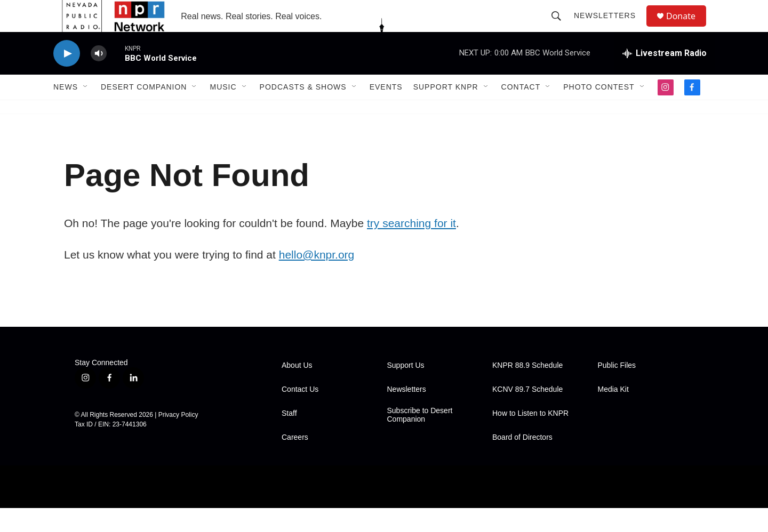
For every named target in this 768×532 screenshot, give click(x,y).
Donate (687, 28)
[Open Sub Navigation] (86, 111)
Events (386, 111)
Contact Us (300, 413)
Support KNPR (446, 111)
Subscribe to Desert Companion (420, 439)
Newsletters (610, 28)
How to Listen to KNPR (530, 437)
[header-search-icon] (561, 28)
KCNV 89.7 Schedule (527, 413)
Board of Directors (522, 461)
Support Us (406, 389)
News (66, 111)
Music (223, 111)
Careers (295, 461)
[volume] (99, 78)
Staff (289, 437)
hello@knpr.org (317, 279)
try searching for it (411, 247)
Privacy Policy (178, 439)
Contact (521, 111)
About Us (297, 389)
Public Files (617, 389)
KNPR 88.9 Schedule (527, 389)
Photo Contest (599, 111)
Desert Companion (144, 111)
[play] (67, 78)
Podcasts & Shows (303, 111)
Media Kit (613, 413)
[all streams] (665, 77)
